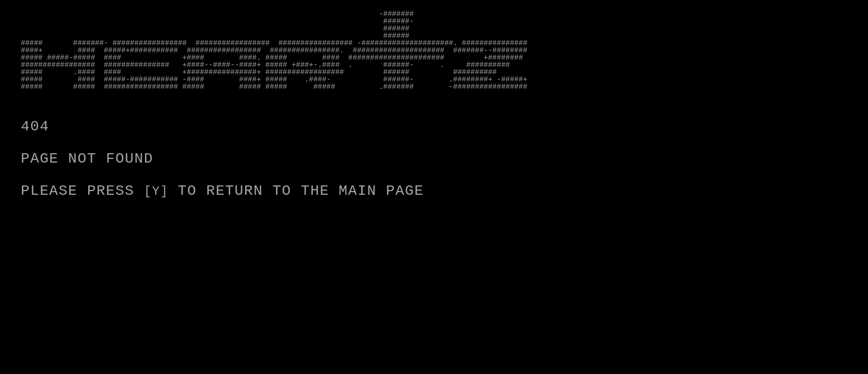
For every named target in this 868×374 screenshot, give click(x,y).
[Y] (158, 191)
